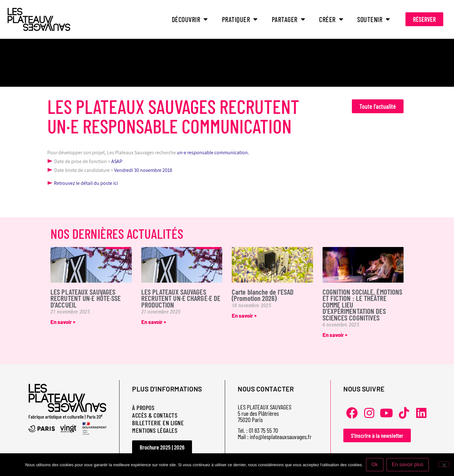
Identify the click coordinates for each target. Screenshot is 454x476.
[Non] (444, 464)
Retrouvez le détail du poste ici (83, 183)
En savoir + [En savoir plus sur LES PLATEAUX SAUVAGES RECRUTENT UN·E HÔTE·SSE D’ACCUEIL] (63, 322)
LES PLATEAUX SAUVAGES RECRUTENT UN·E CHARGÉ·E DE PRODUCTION (181, 298)
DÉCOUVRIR (190, 19)
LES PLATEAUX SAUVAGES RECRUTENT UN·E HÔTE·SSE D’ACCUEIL (86, 298)
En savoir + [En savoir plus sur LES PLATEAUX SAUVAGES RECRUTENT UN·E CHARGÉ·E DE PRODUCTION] (154, 322)
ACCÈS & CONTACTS (155, 415)
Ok (375, 464)
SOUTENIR (374, 19)
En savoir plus (408, 464)
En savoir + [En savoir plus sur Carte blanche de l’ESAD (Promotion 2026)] (244, 315)
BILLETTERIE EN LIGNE (158, 423)
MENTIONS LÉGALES (155, 430)
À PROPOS (143, 408)
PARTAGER (289, 19)
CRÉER (331, 19)
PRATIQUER (240, 19)
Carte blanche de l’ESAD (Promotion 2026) (263, 295)
